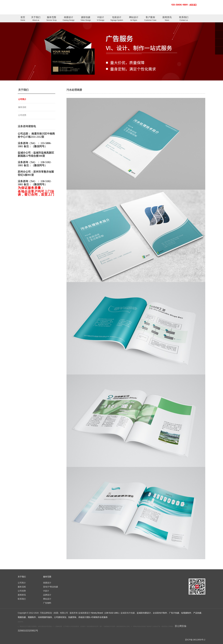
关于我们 (36, 19)
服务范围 (52, 19)
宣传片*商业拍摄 (51, 587)
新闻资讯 (167, 19)
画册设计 (69, 19)
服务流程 (22, 107)
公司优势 (22, 115)
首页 (23, 19)
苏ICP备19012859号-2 (195, 640)
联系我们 (184, 19)
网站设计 (134, 19)
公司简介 (22, 99)
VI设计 (101, 19)
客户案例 (150, 19)
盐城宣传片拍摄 (128, 613)
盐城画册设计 (84, 613)
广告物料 (47, 603)
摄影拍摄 (86, 19)
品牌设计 (47, 595)
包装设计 (117, 19)
